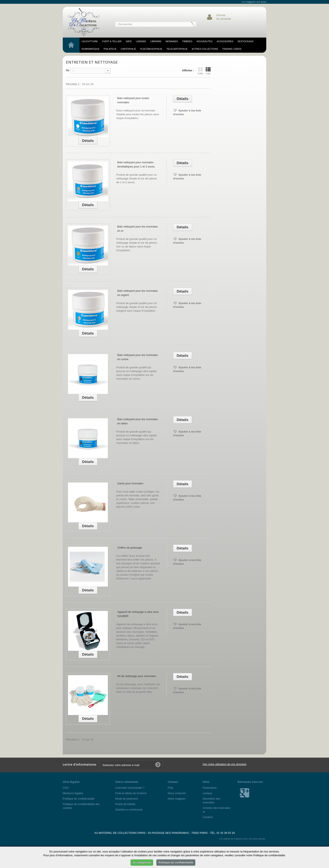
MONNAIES (172, 41)
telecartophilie (177, 49)
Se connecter (224, 19)
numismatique (91, 49)
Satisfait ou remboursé (129, 810)
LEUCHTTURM (90, 41)
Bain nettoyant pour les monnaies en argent (138, 293)
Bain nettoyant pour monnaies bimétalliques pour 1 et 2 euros (136, 164)
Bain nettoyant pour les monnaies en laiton (138, 421)
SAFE (129, 41)
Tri (68, 70)
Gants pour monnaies (130, 483)
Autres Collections (205, 49)
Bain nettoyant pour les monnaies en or (138, 229)
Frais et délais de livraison (131, 793)
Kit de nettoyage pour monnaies (137, 676)
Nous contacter (177, 793)
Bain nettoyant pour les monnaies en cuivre (138, 357)
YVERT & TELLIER (112, 41)
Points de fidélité (125, 804)
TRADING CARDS (232, 49)
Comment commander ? (130, 788)
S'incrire (221, 15)
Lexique (208, 793)
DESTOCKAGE (245, 41)
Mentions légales (73, 793)
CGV (66, 788)
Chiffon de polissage (130, 548)
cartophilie (128, 49)
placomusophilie (151, 49)
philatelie (110, 49)
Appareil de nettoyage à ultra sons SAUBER (138, 614)
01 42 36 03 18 (226, 833)
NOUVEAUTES (205, 41)
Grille (200, 71)
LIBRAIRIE (156, 41)
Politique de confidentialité (79, 799)
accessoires (225, 41)
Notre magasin (177, 799)
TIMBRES (187, 41)
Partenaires (210, 788)
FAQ (170, 788)
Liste (208, 71)
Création (208, 817)
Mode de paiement (127, 799)
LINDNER (141, 41)
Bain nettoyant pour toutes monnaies (133, 100)
